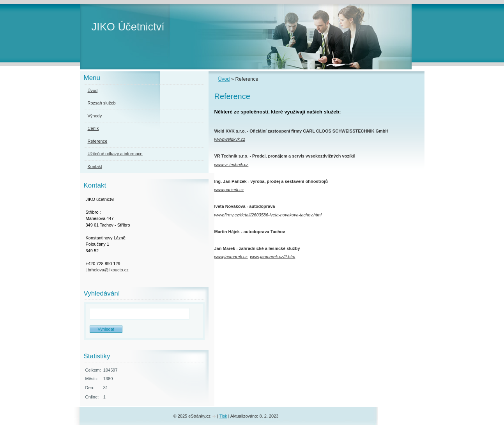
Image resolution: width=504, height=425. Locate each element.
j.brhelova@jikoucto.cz (107, 270)
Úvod (224, 79)
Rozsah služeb (102, 103)
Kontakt (95, 166)
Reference (98, 141)
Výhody (95, 116)
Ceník (93, 128)
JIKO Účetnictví (128, 27)
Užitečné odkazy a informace (115, 154)
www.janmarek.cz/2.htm (272, 257)
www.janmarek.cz (231, 257)
